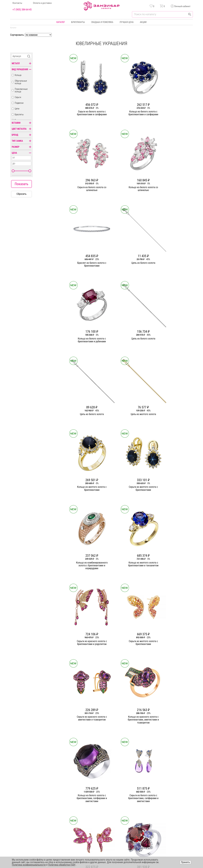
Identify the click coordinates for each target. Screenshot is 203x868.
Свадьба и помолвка (102, 22)
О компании (77, 797)
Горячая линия (166, 797)
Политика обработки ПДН (62, 865)
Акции (143, 22)
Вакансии (76, 820)
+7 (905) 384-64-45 (22, 10)
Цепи (17, 109)
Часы (100, 820)
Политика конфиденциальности (174, 803)
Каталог (61, 22)
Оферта (162, 808)
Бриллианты (78, 22)
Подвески (19, 103)
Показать (21, 184)
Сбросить (21, 194)
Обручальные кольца (21, 82)
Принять (185, 862)
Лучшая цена (127, 22)
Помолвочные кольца (21, 90)
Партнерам (76, 808)
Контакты (17, 3)
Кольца (18, 75)
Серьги (18, 97)
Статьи (75, 803)
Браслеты (19, 114)
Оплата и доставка (42, 3)
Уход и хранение (131, 814)
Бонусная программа (134, 803)
